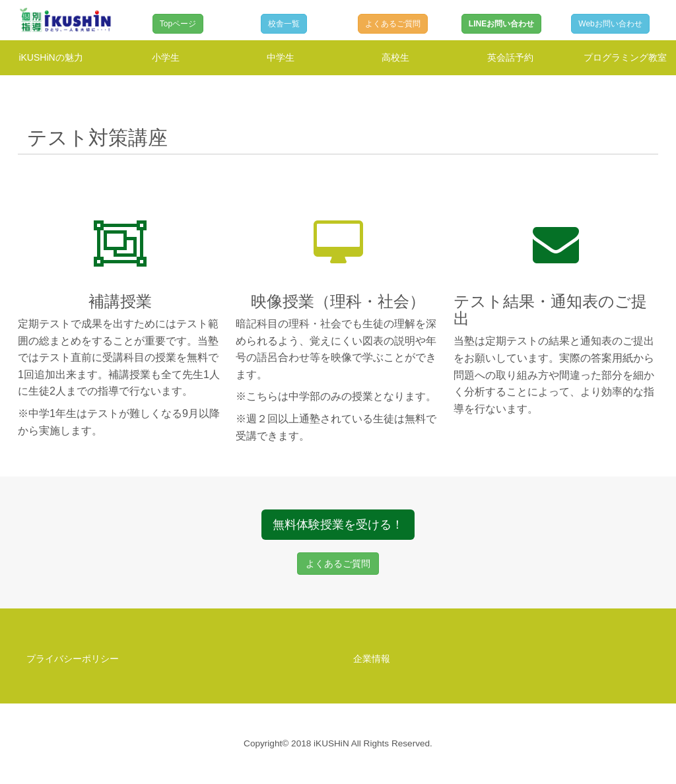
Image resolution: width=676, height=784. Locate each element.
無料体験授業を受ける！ (338, 525)
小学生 (166, 57)
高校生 (395, 57)
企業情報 (372, 659)
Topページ (178, 24)
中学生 (281, 57)
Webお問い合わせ (610, 24)
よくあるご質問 (393, 24)
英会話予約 (510, 57)
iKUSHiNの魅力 (51, 57)
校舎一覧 (284, 24)
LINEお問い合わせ (501, 24)
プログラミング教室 (625, 57)
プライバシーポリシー (73, 659)
